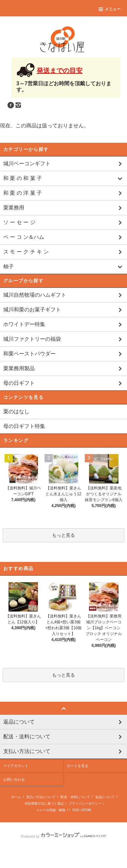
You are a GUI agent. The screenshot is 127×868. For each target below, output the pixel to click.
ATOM (86, 827)
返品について (105, 814)
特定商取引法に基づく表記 (44, 820)
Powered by (63, 853)
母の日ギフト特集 (24, 426)
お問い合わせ (14, 796)
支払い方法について (41, 814)
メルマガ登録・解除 (51, 827)
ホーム (16, 814)
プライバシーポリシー (85, 820)
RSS (76, 827)
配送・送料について (75, 814)
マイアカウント (16, 783)
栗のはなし (16, 411)
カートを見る (78, 783)
